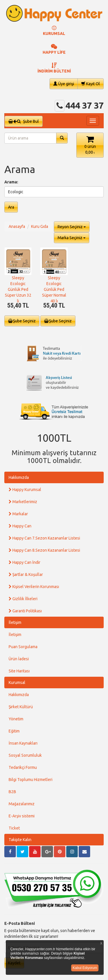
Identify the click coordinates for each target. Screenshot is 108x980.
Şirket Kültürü (21, 707)
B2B (12, 792)
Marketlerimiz (23, 502)
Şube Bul (24, 121)
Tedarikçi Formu (23, 767)
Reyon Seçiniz (72, 227)
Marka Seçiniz (72, 238)
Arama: (11, 182)
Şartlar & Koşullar (26, 574)
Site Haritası (19, 671)
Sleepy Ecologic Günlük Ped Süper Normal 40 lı (54, 289)
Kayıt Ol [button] (91, 84)
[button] (90, 145)
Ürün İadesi (19, 659)
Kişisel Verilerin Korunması (34, 587)
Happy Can (20, 526)
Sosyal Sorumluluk (25, 755)
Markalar (18, 514)
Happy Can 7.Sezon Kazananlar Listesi (44, 538)
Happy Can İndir (24, 562)
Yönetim (16, 719)
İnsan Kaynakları (23, 743)
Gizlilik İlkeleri (23, 599)
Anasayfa (17, 226)
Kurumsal (17, 683)
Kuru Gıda (40, 226)
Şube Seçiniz (22, 321)
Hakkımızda (19, 477)
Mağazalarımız (22, 804)
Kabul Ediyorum (85, 968)
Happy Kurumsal (25, 490)
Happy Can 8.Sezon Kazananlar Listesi (44, 550)
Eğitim (14, 731)
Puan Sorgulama (23, 647)
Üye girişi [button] (64, 84)
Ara (11, 207)
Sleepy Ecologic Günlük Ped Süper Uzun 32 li (18, 289)
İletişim (15, 622)
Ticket (14, 828)
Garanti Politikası (25, 611)
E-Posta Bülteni (20, 923)
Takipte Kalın (20, 840)
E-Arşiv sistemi (22, 816)
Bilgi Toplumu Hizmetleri (31, 780)
